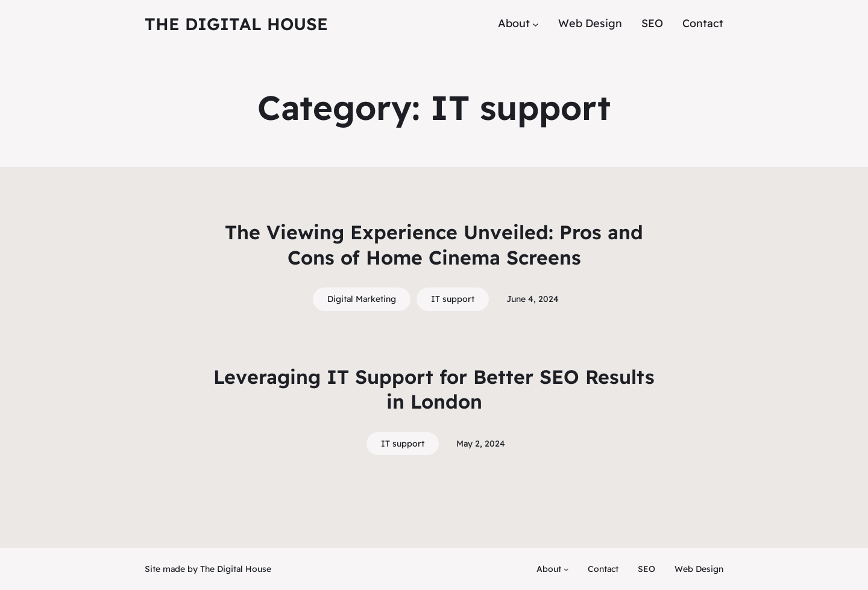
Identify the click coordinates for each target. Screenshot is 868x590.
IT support (453, 299)
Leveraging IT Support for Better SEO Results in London (434, 389)
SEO (646, 569)
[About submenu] (536, 24)
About (549, 569)
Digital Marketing (362, 299)
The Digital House (236, 24)
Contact (603, 569)
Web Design (699, 569)
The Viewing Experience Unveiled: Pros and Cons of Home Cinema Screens (434, 245)
